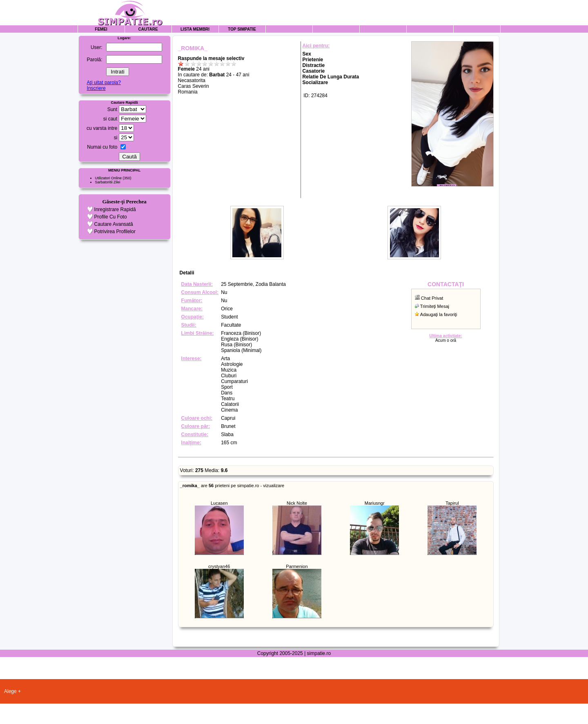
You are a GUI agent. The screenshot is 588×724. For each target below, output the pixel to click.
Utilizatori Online (109, 178)
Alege (10, 691)
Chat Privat (432, 298)
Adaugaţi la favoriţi (439, 314)
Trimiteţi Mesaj (435, 306)
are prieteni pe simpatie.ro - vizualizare (232, 486)
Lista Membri (195, 29)
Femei (101, 29)
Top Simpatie (242, 29)
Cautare (148, 29)
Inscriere (96, 88)
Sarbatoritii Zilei (108, 182)
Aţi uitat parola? (104, 82)
